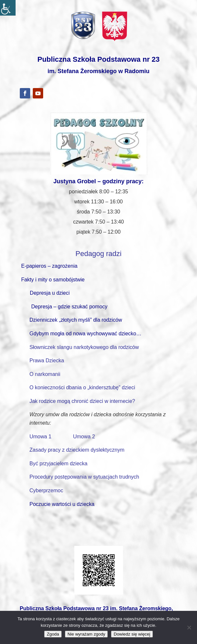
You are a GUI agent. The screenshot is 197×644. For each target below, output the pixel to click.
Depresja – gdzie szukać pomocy (69, 307)
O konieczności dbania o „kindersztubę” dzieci (82, 387)
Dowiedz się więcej (132, 634)
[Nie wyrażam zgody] (189, 627)
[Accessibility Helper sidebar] (8, 8)
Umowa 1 (41, 437)
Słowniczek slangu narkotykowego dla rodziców (84, 347)
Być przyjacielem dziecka (59, 464)
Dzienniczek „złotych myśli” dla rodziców (76, 320)
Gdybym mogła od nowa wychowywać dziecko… (86, 334)
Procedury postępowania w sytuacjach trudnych (84, 477)
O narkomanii (45, 374)
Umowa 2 (84, 437)
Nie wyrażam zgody (86, 634)
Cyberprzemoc (46, 490)
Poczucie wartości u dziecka (62, 504)
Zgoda (53, 634)
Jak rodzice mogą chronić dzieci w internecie (81, 401)
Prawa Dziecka (47, 361)
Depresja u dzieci (50, 293)
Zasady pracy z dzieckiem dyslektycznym (77, 450)
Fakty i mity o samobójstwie (53, 280)
